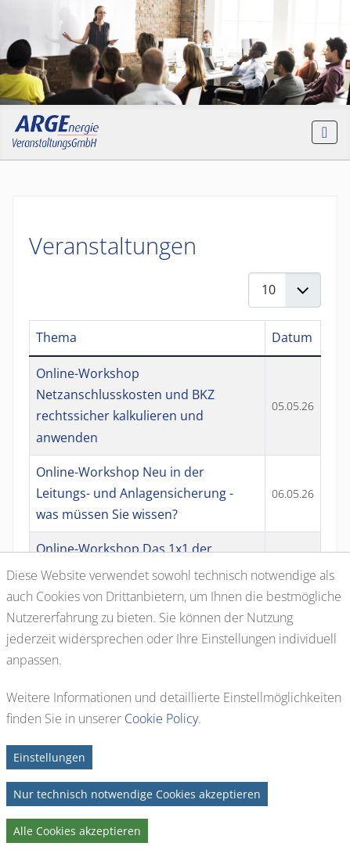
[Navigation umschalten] (325, 132)
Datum (292, 337)
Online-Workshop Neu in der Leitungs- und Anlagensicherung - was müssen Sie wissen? (135, 493)
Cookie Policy (161, 719)
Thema (56, 337)
